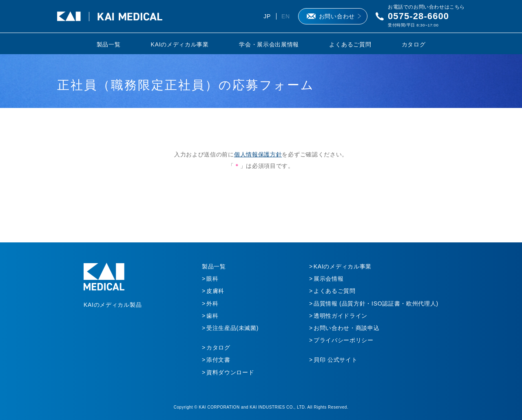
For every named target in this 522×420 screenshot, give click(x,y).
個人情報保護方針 (258, 154)
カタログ (414, 44)
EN (286, 16)
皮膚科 (215, 291)
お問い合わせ (337, 16)
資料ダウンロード (230, 372)
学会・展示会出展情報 (269, 44)
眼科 (212, 279)
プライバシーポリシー (344, 340)
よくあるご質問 (350, 44)
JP (267, 16)
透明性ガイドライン (341, 316)
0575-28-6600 (418, 16)
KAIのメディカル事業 (180, 44)
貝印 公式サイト (336, 360)
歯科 (212, 316)
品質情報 (376, 303)
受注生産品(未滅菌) (232, 328)
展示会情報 (329, 279)
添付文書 (218, 360)
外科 (212, 303)
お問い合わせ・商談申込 (347, 328)
